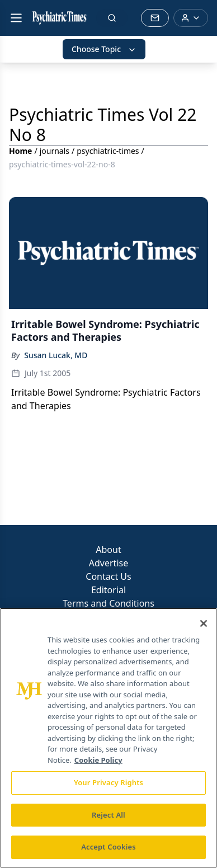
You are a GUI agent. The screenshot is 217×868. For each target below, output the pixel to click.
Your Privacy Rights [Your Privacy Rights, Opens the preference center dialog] (108, 782)
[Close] (204, 623)
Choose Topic (104, 49)
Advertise (108, 563)
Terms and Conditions (108, 603)
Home (20, 151)
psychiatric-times (108, 151)
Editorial (108, 590)
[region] (108, 738)
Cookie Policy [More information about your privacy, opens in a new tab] (98, 760)
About (108, 550)
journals (55, 151)
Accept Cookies (108, 847)
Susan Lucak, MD (56, 355)
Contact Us (108, 576)
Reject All (108, 815)
